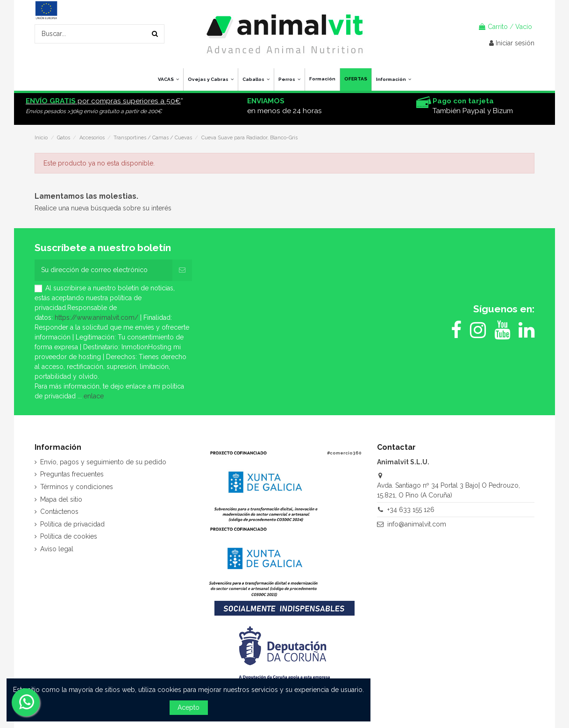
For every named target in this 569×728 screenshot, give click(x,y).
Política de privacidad (72, 524)
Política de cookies (69, 536)
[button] (393, 79)
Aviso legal (57, 549)
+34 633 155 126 (411, 510)
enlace (94, 396)
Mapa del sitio (61, 499)
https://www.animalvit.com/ (96, 317)
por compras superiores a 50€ (103, 101)
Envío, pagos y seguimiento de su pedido (103, 462)
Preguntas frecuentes (72, 474)
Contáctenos (59, 512)
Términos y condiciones (77, 487)
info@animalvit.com (417, 524)
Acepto (188, 707)
